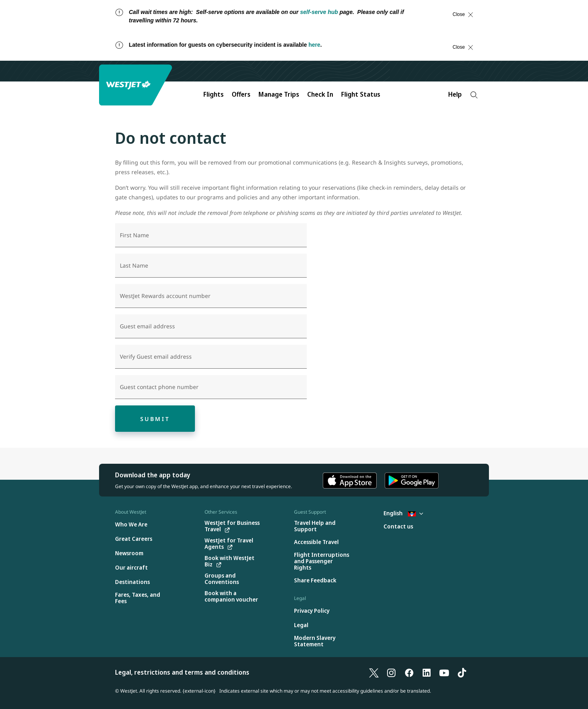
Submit (155, 419)
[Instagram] (391, 672)
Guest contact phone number (159, 387)
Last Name (134, 266)
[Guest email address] (211, 326)
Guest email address (147, 326)
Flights (214, 94)
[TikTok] (462, 672)
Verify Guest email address (156, 357)
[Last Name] (211, 266)
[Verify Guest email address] (211, 357)
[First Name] (211, 235)
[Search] (474, 95)
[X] (374, 672)
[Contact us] (398, 527)
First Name (134, 235)
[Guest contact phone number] (211, 387)
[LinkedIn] (427, 672)
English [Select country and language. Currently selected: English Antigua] (403, 513)
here (314, 45)
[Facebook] (409, 672)
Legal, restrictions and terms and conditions (182, 672)
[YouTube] (444, 672)
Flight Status (361, 94)
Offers (241, 94)
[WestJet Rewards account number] (211, 296)
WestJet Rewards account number (165, 296)
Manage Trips (279, 94)
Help (455, 94)
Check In (320, 94)
